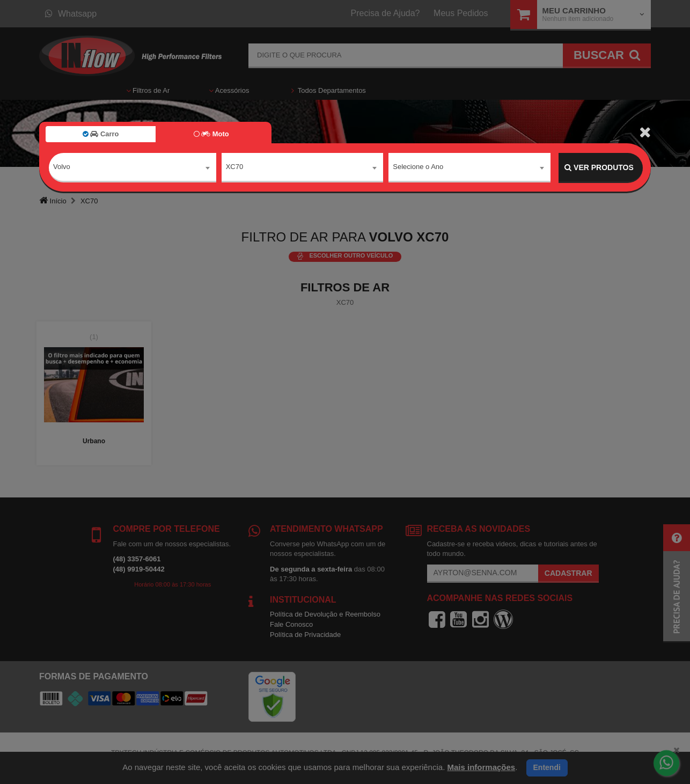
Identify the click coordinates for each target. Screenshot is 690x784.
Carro (101, 134)
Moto (211, 134)
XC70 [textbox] (235, 167)
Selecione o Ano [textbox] (418, 167)
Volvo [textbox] (62, 167)
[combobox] (133, 168)
